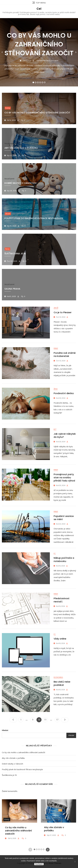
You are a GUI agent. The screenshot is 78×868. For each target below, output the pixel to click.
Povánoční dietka (64, 397)
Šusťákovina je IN (9, 792)
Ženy (7, 249)
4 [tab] (40, 82)
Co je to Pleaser (63, 313)
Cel (39, 9)
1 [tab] (33, 82)
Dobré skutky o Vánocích (12, 781)
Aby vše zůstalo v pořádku (13, 775)
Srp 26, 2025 (12, 191)
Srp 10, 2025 (11, 226)
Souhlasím (39, 864)
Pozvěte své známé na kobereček (65, 356)
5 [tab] (42, 82)
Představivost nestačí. (62, 612)
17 (58, 736)
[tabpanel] (39, 52)
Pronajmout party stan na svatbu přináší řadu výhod (64, 484)
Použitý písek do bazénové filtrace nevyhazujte (34, 218)
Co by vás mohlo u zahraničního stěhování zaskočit (39, 44)
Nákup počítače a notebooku (64, 570)
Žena (56, 392)
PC (55, 564)
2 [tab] (36, 82)
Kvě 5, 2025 (11, 296)
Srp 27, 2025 (12, 155)
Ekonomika (58, 694)
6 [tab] (45, 82)
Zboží (8, 214)
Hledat (5, 747)
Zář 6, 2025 (27, 61)
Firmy (39, 28)
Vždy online (60, 654)
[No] (75, 862)
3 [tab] (38, 82)
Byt (55, 434)
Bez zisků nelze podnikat (62, 701)
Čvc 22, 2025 (12, 261)
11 (46, 736)
